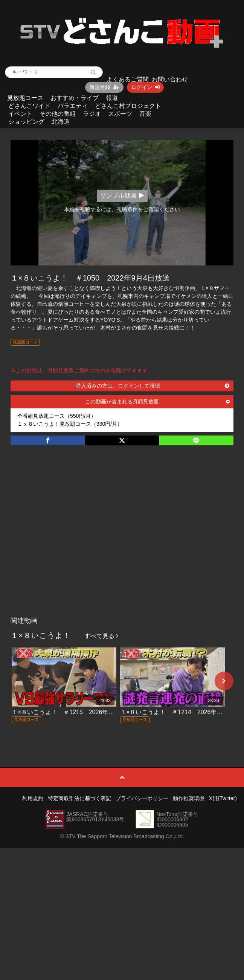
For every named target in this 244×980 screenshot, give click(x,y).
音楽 (145, 114)
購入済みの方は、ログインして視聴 (152, 386)
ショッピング (26, 122)
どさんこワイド (29, 106)
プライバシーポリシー (142, 798)
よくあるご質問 (128, 79)
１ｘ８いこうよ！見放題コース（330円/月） (70, 424)
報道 (112, 98)
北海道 (61, 122)
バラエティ (73, 106)
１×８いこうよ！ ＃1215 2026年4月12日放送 (77, 712)
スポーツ (120, 114)
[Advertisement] (72, 539)
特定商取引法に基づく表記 (79, 798)
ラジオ (92, 114)
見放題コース (25, 98)
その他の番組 (58, 114)
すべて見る (101, 636)
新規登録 (104, 87)
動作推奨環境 (189, 798)
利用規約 (33, 798)
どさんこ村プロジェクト (128, 106)
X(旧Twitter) (223, 798)
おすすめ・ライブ (75, 98)
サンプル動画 (122, 196)
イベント (20, 114)
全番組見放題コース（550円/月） (57, 416)
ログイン (145, 87)
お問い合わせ (170, 79)
